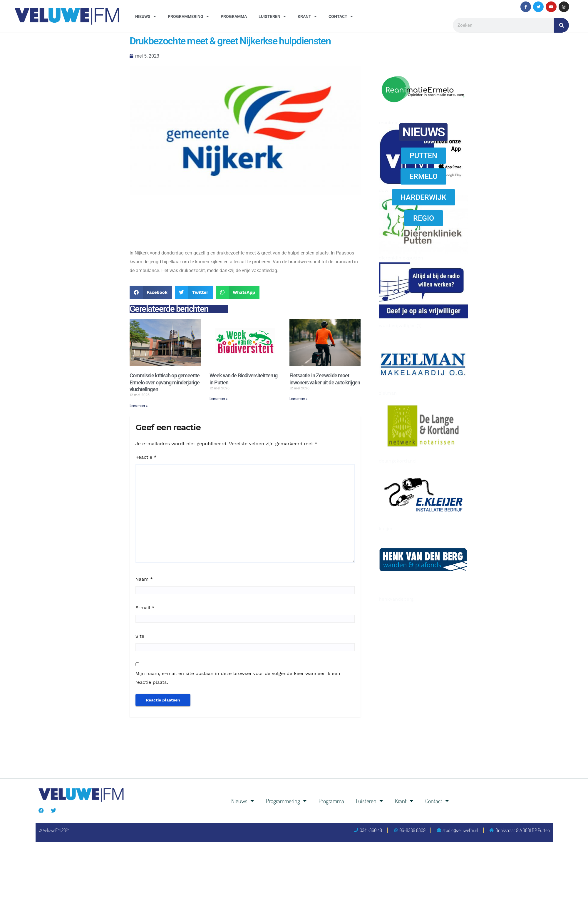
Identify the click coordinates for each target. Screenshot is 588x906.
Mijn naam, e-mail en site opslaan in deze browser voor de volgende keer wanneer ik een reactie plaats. (238, 678)
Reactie (146, 457)
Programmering (188, 16)
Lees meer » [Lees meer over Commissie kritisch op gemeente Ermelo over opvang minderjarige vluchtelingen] (139, 406)
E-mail (145, 608)
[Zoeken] (562, 25)
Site (140, 636)
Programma (234, 16)
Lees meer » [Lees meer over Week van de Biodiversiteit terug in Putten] (219, 399)
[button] (151, 292)
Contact (341, 16)
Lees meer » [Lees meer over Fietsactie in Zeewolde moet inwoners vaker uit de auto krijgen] (299, 399)
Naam (144, 579)
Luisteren (272, 16)
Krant (307, 16)
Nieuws (146, 16)
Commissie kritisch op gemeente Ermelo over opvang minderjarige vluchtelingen (165, 382)
